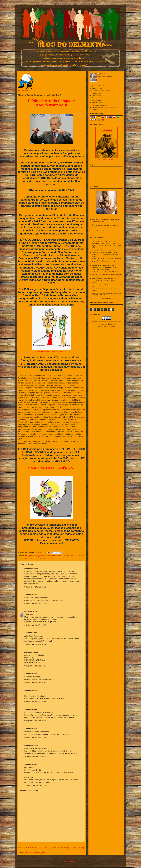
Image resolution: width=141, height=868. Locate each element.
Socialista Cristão (47, 559)
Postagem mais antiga (73, 847)
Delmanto (28, 611)
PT (38, 559)
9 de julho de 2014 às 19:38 (35, 702)
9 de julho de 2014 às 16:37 (35, 683)
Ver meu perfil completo (105, 77)
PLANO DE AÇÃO (69, 556)
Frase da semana (96, 93)
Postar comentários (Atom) (35, 853)
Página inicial (52, 847)
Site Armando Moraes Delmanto (101, 91)
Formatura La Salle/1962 (99, 105)
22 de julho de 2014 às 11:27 (36, 786)
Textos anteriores (97, 95)
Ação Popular (33, 556)
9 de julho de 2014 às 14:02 (35, 604)
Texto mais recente (97, 98)
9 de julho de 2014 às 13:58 (35, 587)
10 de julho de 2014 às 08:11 (36, 757)
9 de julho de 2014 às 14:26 (35, 666)
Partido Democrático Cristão (50, 556)
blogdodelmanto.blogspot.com (106, 326)
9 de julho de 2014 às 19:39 (35, 721)
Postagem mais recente (31, 847)
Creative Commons (115, 323)
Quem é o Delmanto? (98, 86)
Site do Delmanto (97, 88)
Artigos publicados (97, 103)
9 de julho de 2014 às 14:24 (35, 644)
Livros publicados (97, 100)
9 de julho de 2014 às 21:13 (35, 738)
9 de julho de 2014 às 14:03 (35, 625)
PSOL (34, 559)
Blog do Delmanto (100, 321)
